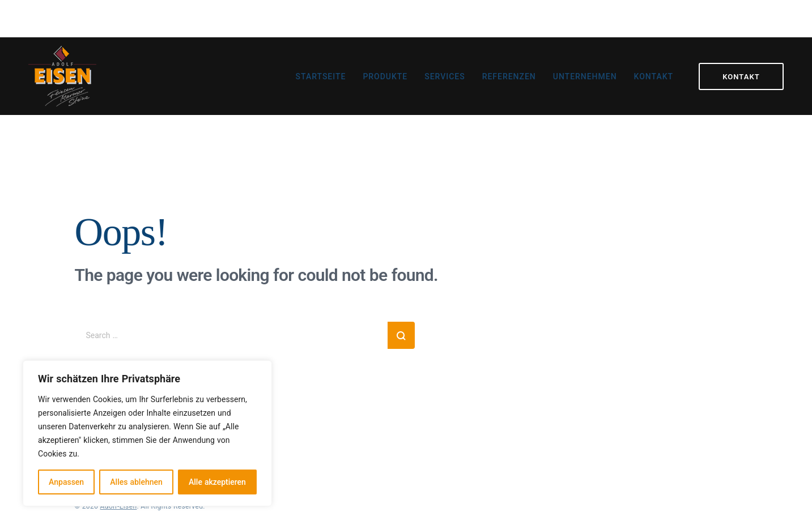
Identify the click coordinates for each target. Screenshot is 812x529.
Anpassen (66, 482)
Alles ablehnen (136, 482)
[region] (147, 433)
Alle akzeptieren (217, 482)
